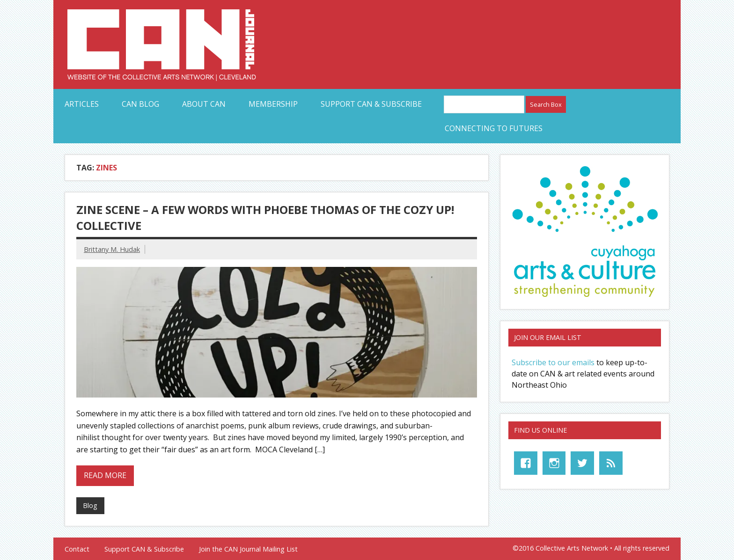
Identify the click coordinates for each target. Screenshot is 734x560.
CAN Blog (140, 104)
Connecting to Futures (494, 128)
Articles (82, 104)
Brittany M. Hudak (112, 249)
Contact (77, 549)
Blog (90, 505)
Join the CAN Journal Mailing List (248, 549)
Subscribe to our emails (553, 362)
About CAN (204, 104)
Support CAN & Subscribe (371, 104)
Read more (105, 475)
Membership (273, 104)
